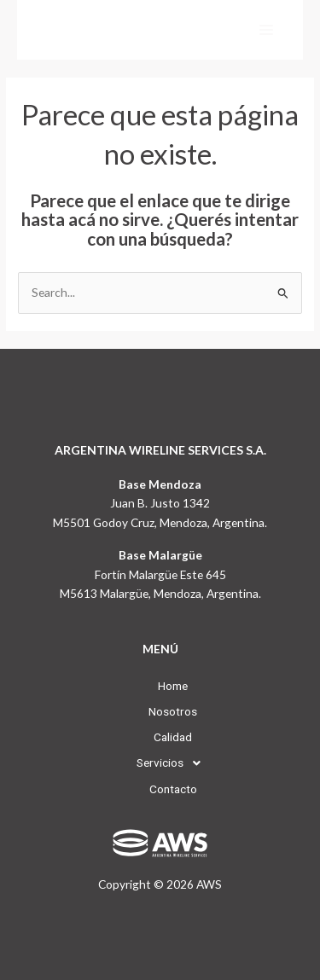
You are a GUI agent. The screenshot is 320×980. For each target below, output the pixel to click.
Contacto (160, 789)
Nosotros (160, 711)
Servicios (160, 763)
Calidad (160, 737)
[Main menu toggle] (267, 30)
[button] (160, 763)
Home (160, 686)
